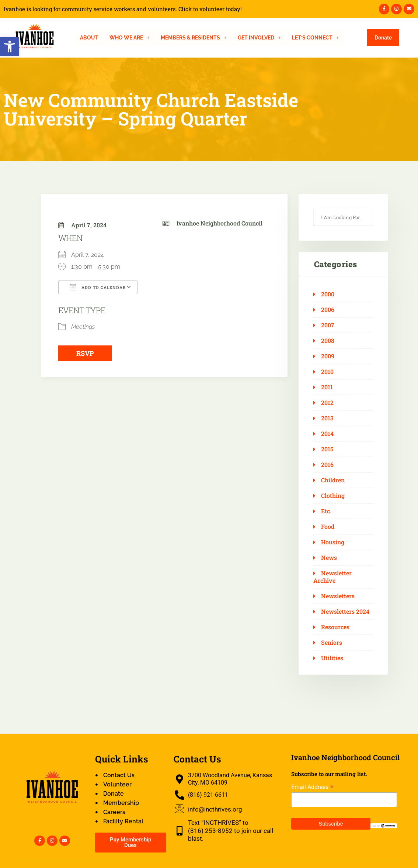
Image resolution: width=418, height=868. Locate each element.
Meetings (83, 327)
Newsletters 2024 (345, 612)
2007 (328, 325)
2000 (328, 294)
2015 (327, 449)
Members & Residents (194, 38)
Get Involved (259, 38)
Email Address (312, 787)
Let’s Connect (316, 38)
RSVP (85, 353)
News (329, 558)
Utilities (332, 658)
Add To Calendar (98, 287)
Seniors (332, 643)
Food (328, 527)
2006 (328, 310)
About (89, 38)
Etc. (326, 511)
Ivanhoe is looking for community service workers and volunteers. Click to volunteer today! (123, 9)
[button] (10, 46)
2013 (327, 418)
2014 (327, 434)
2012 (327, 403)
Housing (333, 542)
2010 (327, 372)
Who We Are (130, 38)
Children (333, 480)
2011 (327, 387)
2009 (328, 356)
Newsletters (338, 596)
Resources (335, 627)
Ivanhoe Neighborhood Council (220, 223)
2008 (328, 341)
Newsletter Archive (332, 577)
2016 (327, 465)
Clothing (333, 496)
